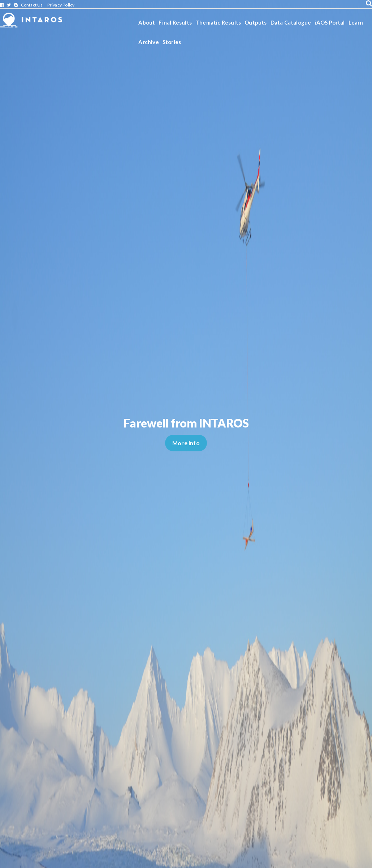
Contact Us (32, 5)
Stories (172, 42)
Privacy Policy (61, 5)
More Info (186, 443)
